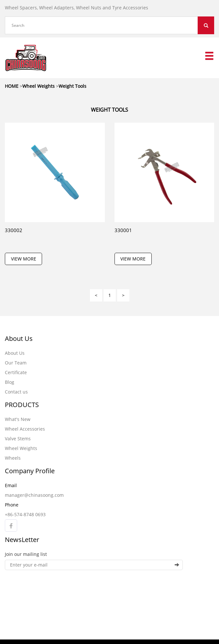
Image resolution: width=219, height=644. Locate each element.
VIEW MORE (24, 259)
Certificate (16, 372)
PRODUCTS (22, 405)
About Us (19, 338)
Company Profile (30, 471)
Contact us (16, 392)
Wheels (13, 458)
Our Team (16, 363)
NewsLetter (22, 540)
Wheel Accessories (25, 429)
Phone (12, 505)
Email (11, 485)
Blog (10, 382)
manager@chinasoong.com (34, 495)
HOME (12, 86)
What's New (18, 419)
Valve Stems (18, 439)
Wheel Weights (21, 448)
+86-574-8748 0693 (25, 514)
